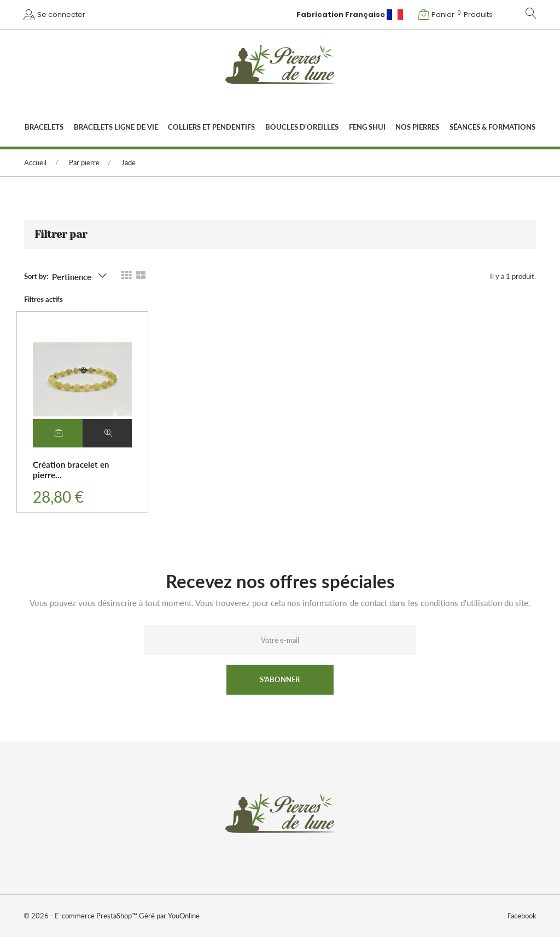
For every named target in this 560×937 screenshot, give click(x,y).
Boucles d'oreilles (302, 127)
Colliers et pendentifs (211, 127)
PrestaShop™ (118, 916)
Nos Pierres (417, 127)
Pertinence (72, 277)
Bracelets (44, 127)
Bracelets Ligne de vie (116, 127)
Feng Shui (367, 127)
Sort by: (36, 276)
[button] (457, 14)
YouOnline (183, 916)
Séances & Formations (492, 127)
